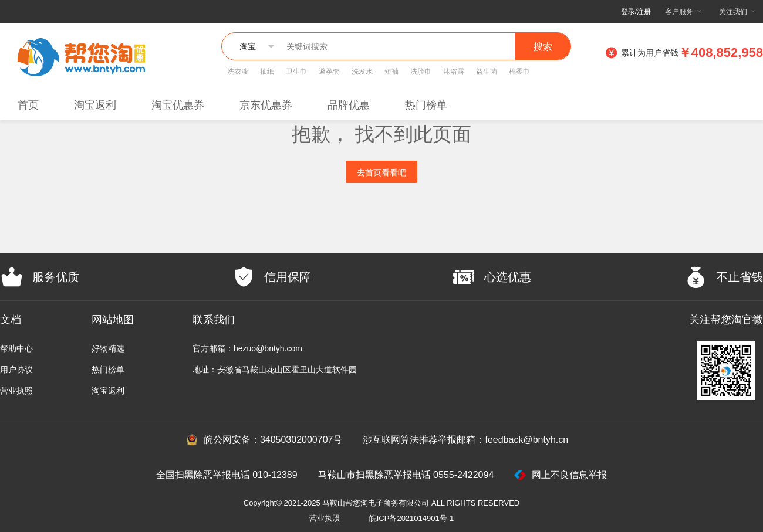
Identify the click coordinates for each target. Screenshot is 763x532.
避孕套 (329, 72)
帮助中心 (16, 348)
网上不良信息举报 (561, 475)
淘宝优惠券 (178, 105)
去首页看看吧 (381, 172)
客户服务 (679, 11)
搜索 (543, 47)
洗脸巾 (421, 72)
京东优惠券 (266, 105)
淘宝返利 (95, 105)
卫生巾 (296, 72)
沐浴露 (454, 72)
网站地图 (113, 320)
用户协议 (16, 370)
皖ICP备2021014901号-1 (412, 518)
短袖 (391, 72)
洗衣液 (238, 72)
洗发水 (362, 72)
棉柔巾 (519, 72)
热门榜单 (426, 105)
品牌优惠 (349, 105)
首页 (28, 105)
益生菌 (487, 72)
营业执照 (16, 391)
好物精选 (108, 348)
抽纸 (267, 72)
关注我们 (733, 11)
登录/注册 (636, 12)
